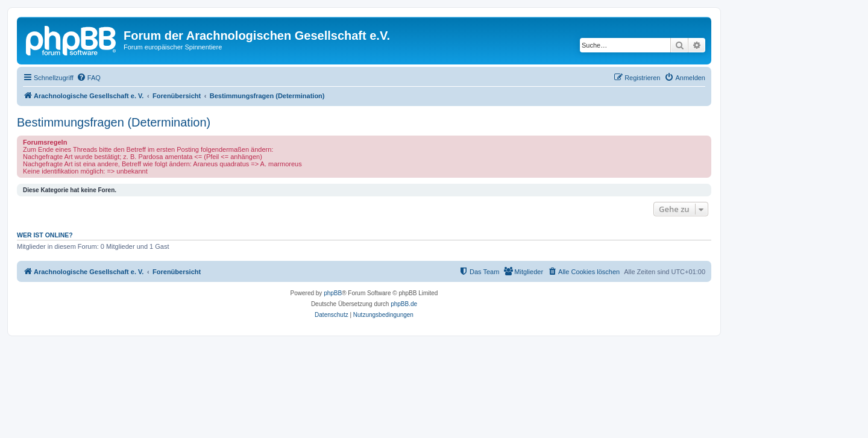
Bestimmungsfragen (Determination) (114, 122)
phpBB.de (404, 304)
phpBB (333, 293)
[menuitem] (89, 78)
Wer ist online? (45, 235)
